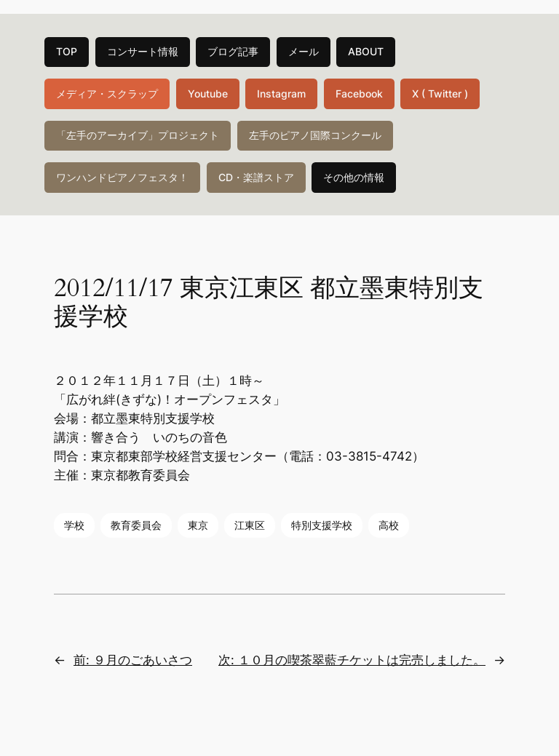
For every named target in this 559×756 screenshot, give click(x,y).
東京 (198, 525)
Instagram (281, 93)
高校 (389, 525)
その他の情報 (354, 177)
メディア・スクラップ (107, 93)
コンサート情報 (143, 51)
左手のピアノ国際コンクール (315, 135)
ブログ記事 (233, 51)
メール (304, 51)
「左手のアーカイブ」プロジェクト (138, 135)
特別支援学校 (322, 525)
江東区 (250, 525)
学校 (74, 525)
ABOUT (366, 51)
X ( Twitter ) (440, 93)
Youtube (208, 93)
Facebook (359, 93)
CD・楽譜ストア (256, 177)
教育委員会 (136, 525)
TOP (67, 51)
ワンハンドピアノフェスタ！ (122, 177)
